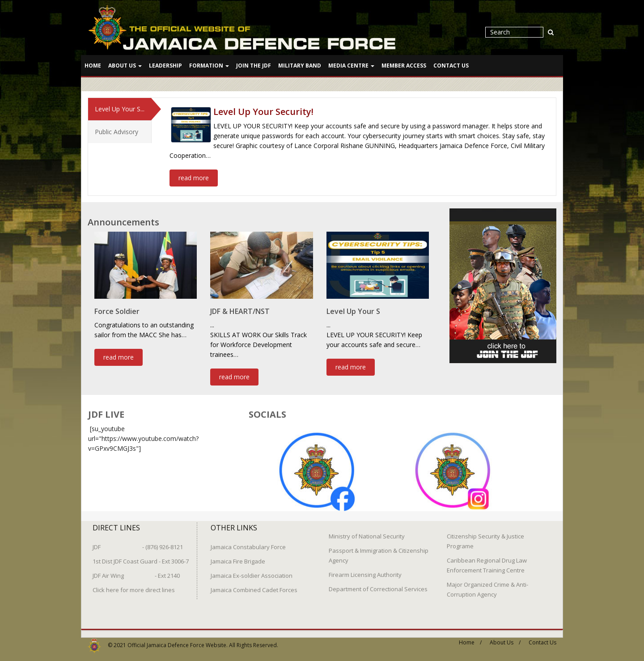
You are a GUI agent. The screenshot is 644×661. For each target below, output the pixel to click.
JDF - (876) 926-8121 (138, 543)
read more (194, 177)
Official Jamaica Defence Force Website (177, 641)
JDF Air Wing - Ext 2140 (136, 572)
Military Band (300, 66)
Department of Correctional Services (378, 585)
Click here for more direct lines (134, 586)
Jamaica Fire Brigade (238, 557)
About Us (125, 66)
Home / (470, 638)
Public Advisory (117, 131)
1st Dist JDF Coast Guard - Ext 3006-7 (141, 557)
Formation (209, 66)
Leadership (165, 66)
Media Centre (351, 66)
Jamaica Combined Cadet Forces (254, 586)
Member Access (404, 66)
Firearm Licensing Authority (365, 571)
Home (93, 66)
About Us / (505, 638)
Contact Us (451, 66)
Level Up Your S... (120, 108)
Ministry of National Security (367, 532)
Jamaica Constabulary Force (248, 543)
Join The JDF (254, 66)
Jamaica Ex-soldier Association (252, 572)
